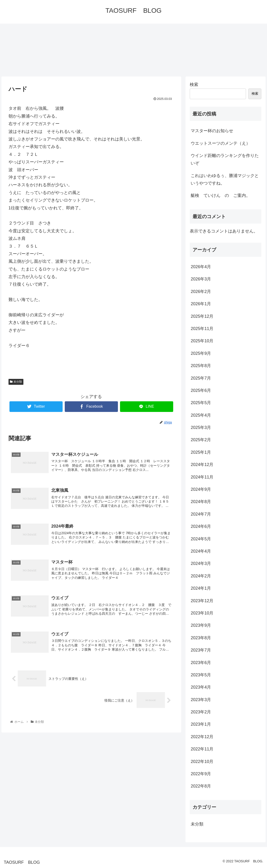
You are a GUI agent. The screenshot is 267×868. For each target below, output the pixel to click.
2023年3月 (201, 700)
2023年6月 (201, 663)
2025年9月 (201, 353)
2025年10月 (202, 341)
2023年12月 (202, 601)
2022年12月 (202, 737)
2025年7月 (201, 378)
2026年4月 (201, 267)
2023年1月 (201, 724)
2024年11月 (202, 477)
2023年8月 (201, 638)
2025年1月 (201, 452)
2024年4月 (201, 551)
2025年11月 (202, 329)
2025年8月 (201, 366)
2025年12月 (202, 316)
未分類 (16, 382)
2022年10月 (202, 762)
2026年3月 (201, 279)
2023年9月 (201, 625)
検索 (194, 85)
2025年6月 (201, 390)
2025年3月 (201, 428)
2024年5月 (201, 539)
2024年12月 (202, 465)
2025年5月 (201, 403)
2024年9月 (201, 489)
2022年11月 (202, 749)
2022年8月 (201, 786)
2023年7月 (201, 650)
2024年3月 (201, 563)
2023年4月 (201, 687)
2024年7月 (201, 514)
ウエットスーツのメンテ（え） (220, 143)
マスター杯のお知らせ (214, 131)
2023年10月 (202, 613)
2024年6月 (201, 526)
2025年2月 (201, 440)
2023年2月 (201, 712)
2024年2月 (201, 576)
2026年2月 (201, 292)
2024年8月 (201, 502)
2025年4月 (201, 415)
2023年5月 (201, 675)
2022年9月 (201, 774)
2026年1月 (201, 304)
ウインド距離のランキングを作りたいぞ (225, 159)
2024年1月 (201, 588)
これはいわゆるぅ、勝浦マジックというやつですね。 (225, 179)
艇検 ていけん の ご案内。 (220, 195)
